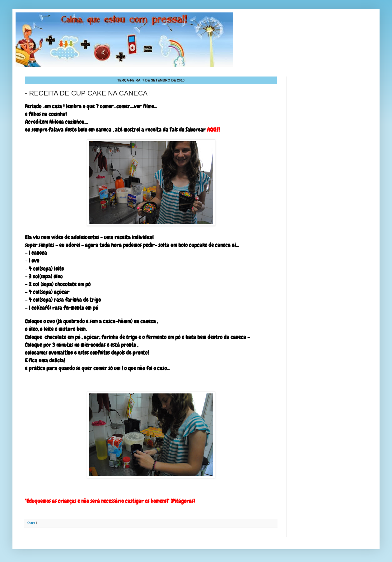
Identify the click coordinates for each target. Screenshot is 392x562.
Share (31, 523)
